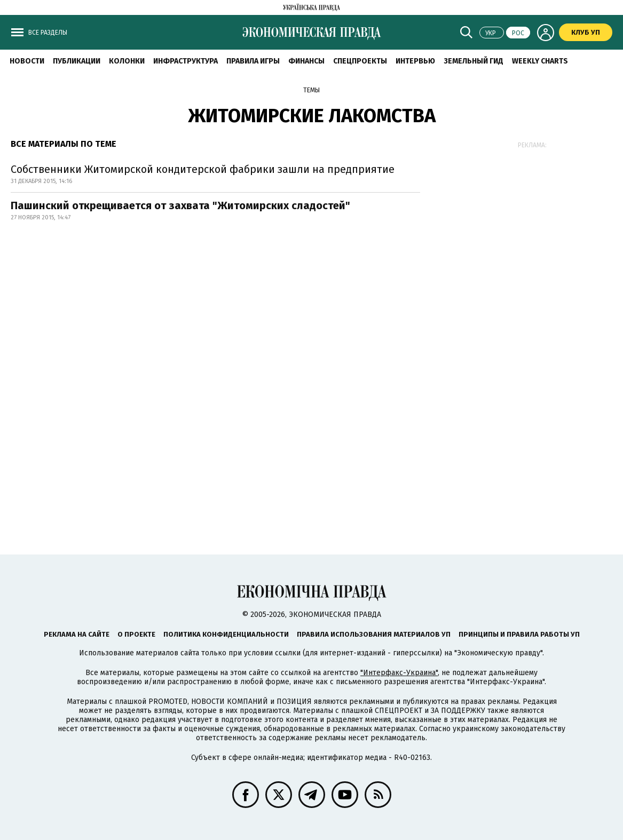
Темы (311, 90)
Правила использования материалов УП (374, 634)
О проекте (136, 634)
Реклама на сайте (77, 634)
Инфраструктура (186, 61)
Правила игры (253, 61)
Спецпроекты (360, 61)
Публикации (77, 61)
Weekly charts (540, 61)
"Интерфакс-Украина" (399, 673)
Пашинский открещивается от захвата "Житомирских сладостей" (180, 205)
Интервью (415, 61)
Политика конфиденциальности (226, 634)
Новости (27, 61)
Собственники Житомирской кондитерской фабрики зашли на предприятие (203, 169)
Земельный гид (474, 61)
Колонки (127, 61)
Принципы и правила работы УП (519, 634)
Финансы (306, 61)
